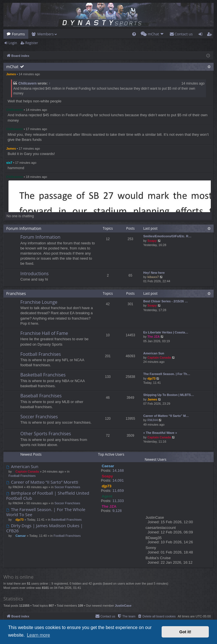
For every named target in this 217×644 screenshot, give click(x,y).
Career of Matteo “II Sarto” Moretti (42, 482)
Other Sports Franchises (46, 434)
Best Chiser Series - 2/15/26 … (166, 301)
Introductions (34, 273)
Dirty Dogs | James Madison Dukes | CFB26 (45, 528)
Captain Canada (159, 357)
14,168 (118, 470)
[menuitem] (134, 34)
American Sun (154, 353)
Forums (18, 34)
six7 (9, 163)
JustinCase (123, 606)
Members (45, 34)
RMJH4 (153, 420)
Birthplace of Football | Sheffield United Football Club (48, 496)
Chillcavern (28, 83)
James (11, 74)
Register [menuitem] (211, 35)
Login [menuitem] (202, 35)
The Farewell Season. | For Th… (167, 374)
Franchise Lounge (39, 302)
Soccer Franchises (39, 417)
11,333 (118, 501)
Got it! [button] (185, 632)
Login (13, 43)
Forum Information (24, 228)
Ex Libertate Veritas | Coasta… (166, 332)
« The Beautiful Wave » (160, 433)
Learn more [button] (38, 635)
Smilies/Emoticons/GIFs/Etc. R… (167, 236)
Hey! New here (154, 273)
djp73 (152, 378)
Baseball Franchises (41, 396)
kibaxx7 (153, 277)
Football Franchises (41, 354)
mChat (12, 67)
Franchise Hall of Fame (44, 333)
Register (32, 43)
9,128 (117, 511)
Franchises (16, 293)
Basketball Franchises (43, 375)
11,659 (118, 491)
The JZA (154, 337)
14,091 (118, 480)
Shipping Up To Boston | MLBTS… (169, 395)
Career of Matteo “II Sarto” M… (166, 416)
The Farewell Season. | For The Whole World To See (46, 512)
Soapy (152, 241)
